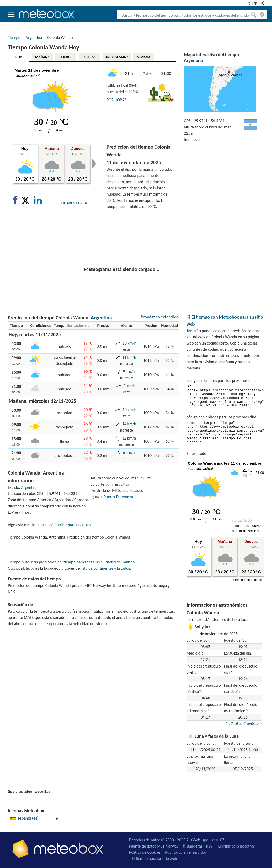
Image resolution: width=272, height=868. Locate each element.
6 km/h (129, 452)
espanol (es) (34, 818)
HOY (19, 57)
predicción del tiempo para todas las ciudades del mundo (87, 562)
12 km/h (129, 438)
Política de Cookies (145, 852)
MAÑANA (42, 57)
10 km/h (130, 343)
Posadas (136, 490)
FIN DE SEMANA (117, 57)
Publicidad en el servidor (186, 852)
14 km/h (129, 424)
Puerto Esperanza (118, 497)
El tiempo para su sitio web (155, 859)
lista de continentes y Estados (105, 568)
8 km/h (130, 386)
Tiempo (14, 37)
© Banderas (192, 846)
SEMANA (144, 57)
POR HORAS (116, 100)
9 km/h (129, 372)
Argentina (34, 37)
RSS (209, 846)
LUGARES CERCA (73, 203)
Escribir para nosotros (73, 525)
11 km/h (129, 357)
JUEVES (66, 57)
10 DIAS (90, 57)
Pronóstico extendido (160, 317)
